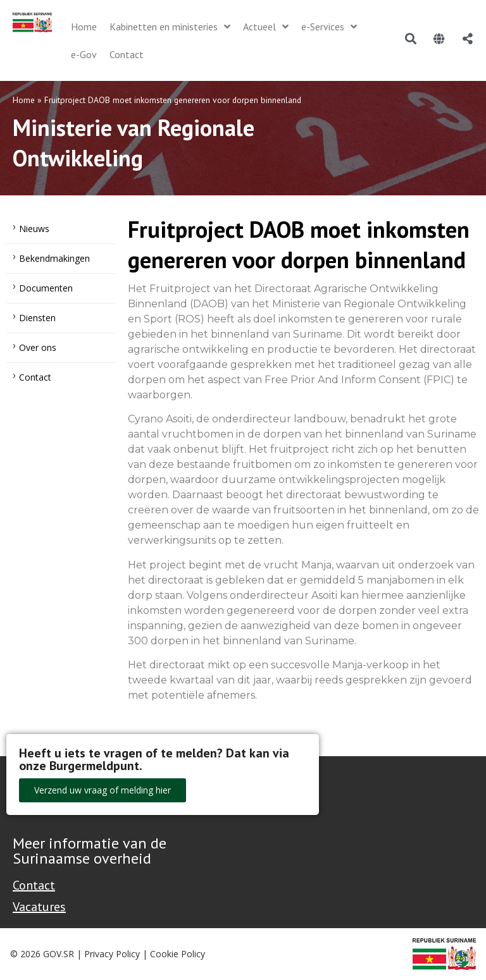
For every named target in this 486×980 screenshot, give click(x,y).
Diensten (37, 318)
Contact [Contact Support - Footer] (34, 885)
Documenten (46, 288)
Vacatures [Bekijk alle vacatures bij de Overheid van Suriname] (39, 907)
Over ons (38, 347)
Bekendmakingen (54, 258)
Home (24, 100)
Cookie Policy (178, 954)
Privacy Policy (112, 954)
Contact (35, 377)
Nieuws (34, 229)
